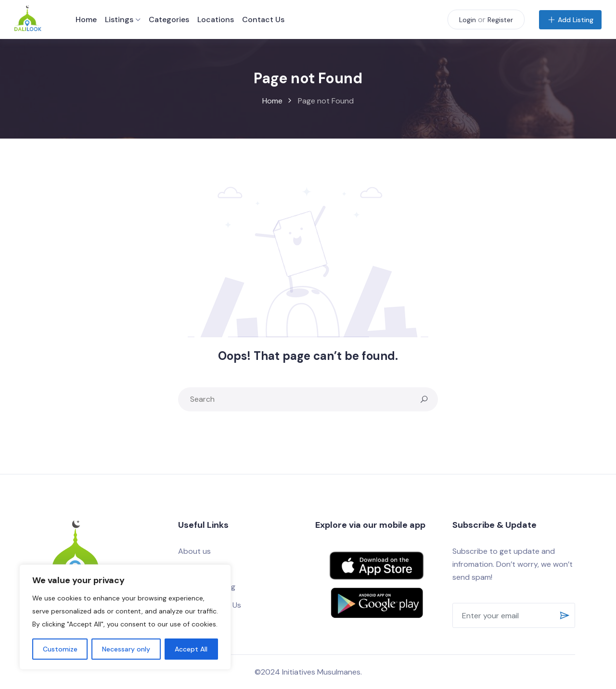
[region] (125, 617)
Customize (60, 649)
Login (468, 20)
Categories (169, 19)
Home (86, 19)
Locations (216, 19)
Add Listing (570, 20)
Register (500, 20)
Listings (119, 19)
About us (194, 551)
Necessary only (126, 649)
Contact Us (263, 19)
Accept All (191, 649)
